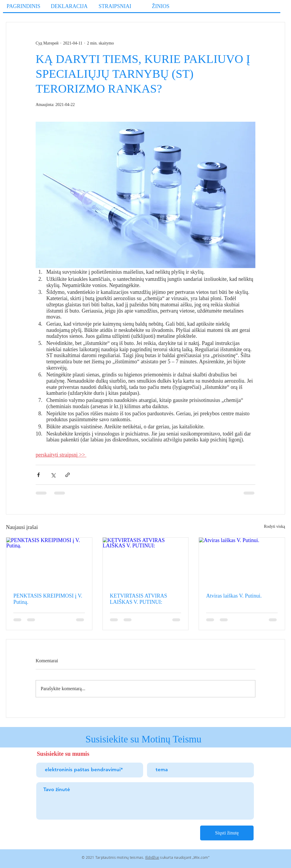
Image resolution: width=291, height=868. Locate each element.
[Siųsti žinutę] (227, 833)
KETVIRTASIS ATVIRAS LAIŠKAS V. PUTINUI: (139, 599)
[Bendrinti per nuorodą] (68, 475)
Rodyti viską (275, 526)
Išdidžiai (152, 857)
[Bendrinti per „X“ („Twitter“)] (53, 475)
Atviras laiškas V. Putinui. (234, 596)
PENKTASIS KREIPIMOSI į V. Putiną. (48, 599)
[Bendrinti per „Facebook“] (38, 475)
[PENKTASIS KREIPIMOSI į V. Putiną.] (49, 562)
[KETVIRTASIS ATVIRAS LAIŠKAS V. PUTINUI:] (146, 562)
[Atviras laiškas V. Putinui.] (242, 562)
